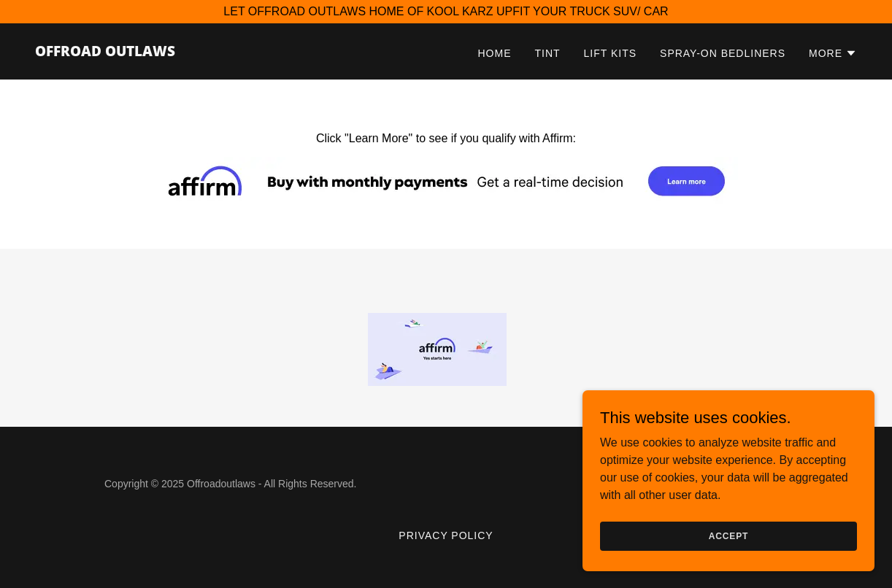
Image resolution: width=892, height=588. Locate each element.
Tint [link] (547, 53)
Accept (728, 556)
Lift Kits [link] (610, 53)
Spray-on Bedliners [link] (723, 53)
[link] (105, 52)
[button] (833, 53)
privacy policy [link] (446, 535)
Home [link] (495, 53)
